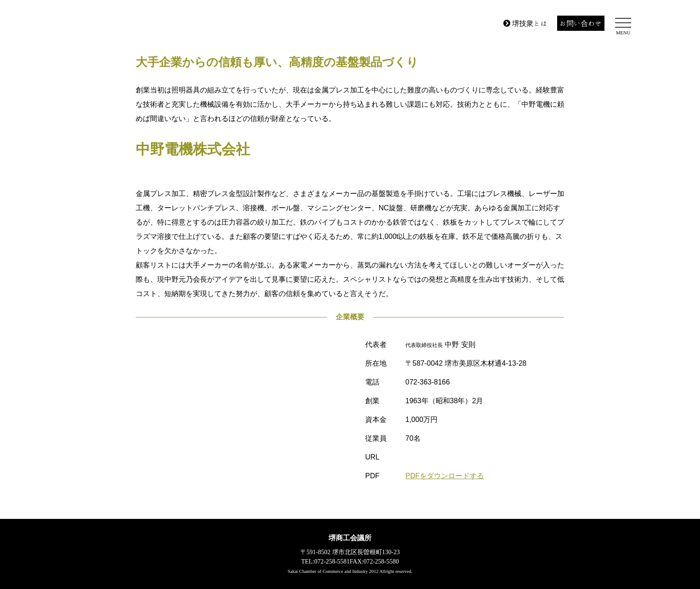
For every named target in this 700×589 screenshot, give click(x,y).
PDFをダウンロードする (445, 476)
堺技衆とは (525, 23)
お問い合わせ (581, 23)
